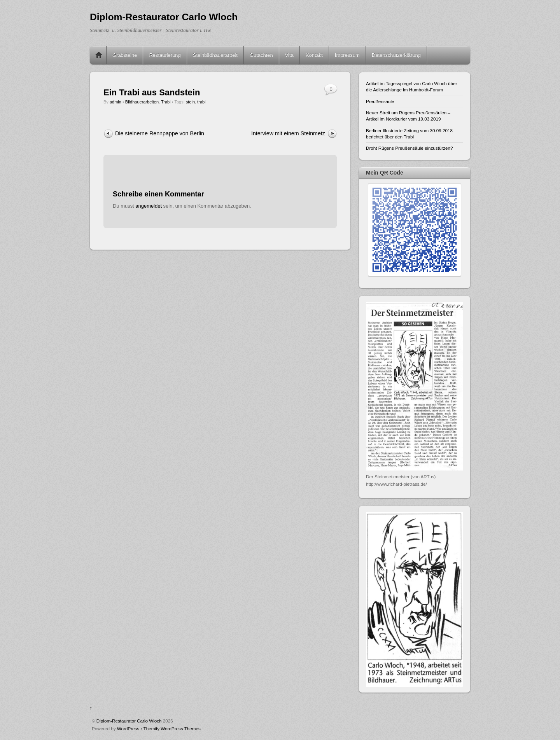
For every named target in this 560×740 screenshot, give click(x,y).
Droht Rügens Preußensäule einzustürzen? (409, 148)
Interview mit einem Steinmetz (288, 133)
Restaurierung (165, 55)
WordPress (128, 729)
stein (190, 102)
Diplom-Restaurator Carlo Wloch (129, 721)
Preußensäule (380, 101)
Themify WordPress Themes (172, 729)
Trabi (166, 102)
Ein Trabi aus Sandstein (152, 92)
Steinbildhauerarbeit (215, 55)
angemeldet (149, 206)
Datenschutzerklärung (396, 55)
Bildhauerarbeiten (142, 102)
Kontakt (314, 55)
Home (99, 55)
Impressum (347, 55)
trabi (201, 102)
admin (115, 102)
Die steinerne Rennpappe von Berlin (160, 133)
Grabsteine (125, 55)
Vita (289, 55)
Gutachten (261, 55)
